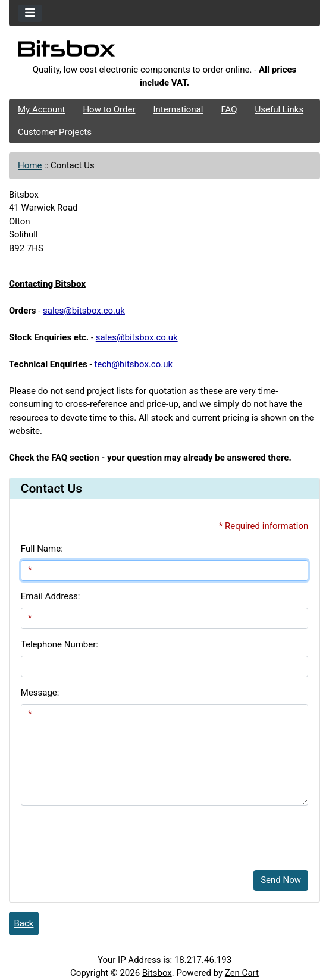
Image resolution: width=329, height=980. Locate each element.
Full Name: (42, 549)
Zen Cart (242, 973)
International (178, 109)
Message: (40, 693)
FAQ (229, 109)
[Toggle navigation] (30, 13)
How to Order (109, 109)
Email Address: (51, 596)
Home (30, 165)
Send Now (281, 880)
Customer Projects (55, 132)
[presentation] (111, 838)
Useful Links (280, 109)
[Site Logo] (164, 52)
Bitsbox (157, 973)
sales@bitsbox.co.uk (84, 311)
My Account (41, 109)
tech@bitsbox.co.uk (133, 364)
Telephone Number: (59, 644)
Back (24, 923)
